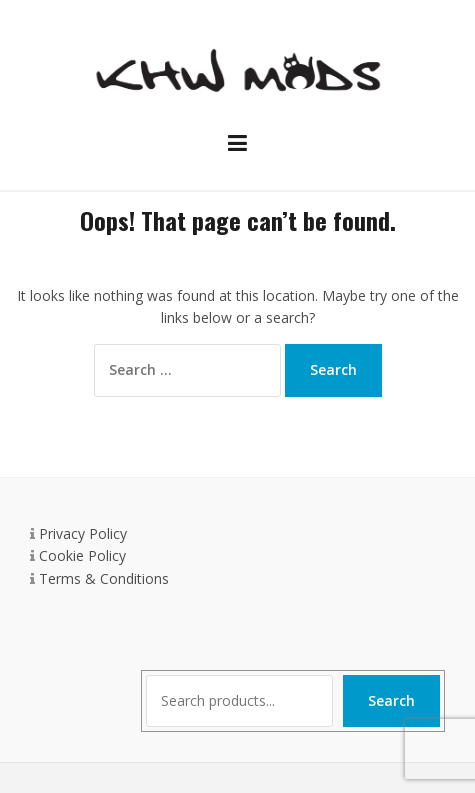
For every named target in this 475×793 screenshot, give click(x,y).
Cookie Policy (82, 555)
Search (391, 700)
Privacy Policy (83, 533)
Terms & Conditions (104, 578)
